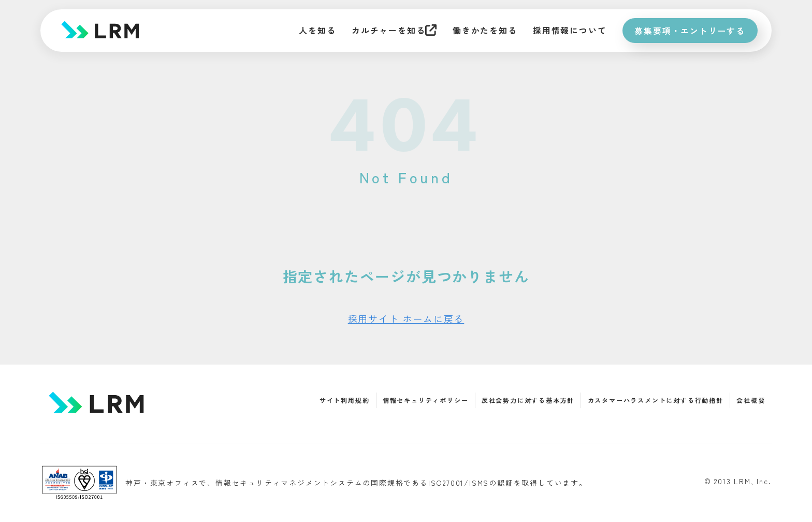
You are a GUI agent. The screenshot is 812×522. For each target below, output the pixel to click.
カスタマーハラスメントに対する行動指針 (656, 400)
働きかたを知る (483, 30)
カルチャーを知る (390, 30)
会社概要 (751, 400)
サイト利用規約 (345, 400)
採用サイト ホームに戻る (406, 318)
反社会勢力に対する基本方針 (528, 400)
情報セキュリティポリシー (426, 400)
